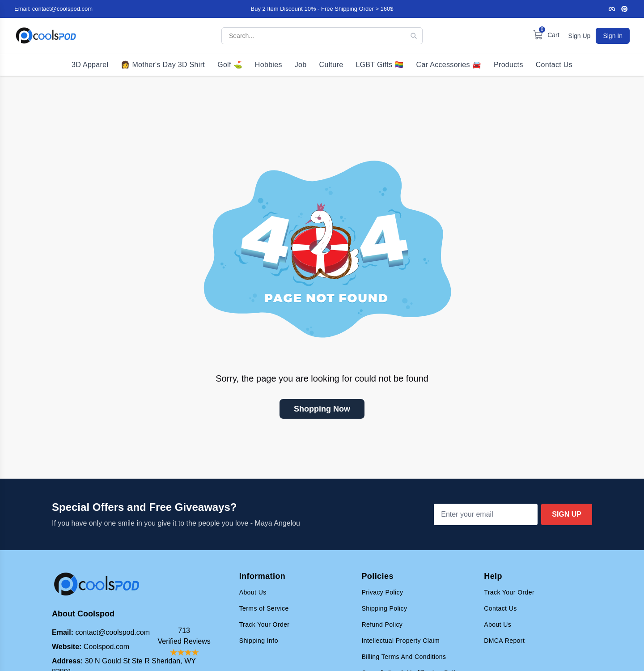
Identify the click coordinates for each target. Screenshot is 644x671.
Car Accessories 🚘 (449, 65)
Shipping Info (259, 641)
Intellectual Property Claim (400, 641)
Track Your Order (265, 624)
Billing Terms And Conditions (404, 657)
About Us (253, 592)
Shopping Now (322, 409)
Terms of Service (264, 608)
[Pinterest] (624, 9)
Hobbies (269, 65)
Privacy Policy (382, 592)
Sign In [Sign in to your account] (613, 36)
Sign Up (567, 514)
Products (508, 65)
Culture (331, 65)
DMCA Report (504, 641)
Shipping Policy (384, 608)
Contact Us (554, 65)
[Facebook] (612, 9)
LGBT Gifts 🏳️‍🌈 (379, 65)
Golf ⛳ (230, 65)
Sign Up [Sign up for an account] (580, 36)
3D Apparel (90, 65)
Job (301, 65)
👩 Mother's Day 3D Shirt (163, 65)
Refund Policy (382, 624)
